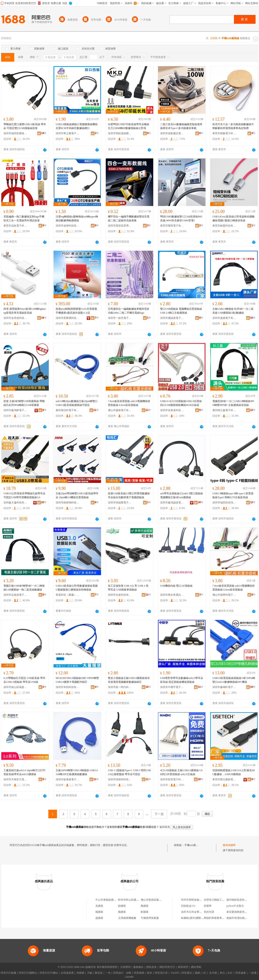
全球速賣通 (67, 973)
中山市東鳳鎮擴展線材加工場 (112, 900)
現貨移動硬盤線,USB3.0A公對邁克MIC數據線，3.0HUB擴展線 (234, 772)
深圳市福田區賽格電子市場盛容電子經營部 (15, 133)
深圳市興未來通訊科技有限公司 (172, 595)
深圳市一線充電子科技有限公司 (120, 318)
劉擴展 (145, 912)
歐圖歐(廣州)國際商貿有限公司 (199, 918)
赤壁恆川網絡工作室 (215, 900)
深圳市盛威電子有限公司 (224, 318)
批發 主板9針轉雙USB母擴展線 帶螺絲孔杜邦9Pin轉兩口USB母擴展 (24, 403)
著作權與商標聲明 (107, 967)
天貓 (90, 973)
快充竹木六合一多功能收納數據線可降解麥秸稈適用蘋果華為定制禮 (233, 126)
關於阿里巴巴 (167, 967)
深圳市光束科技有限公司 (120, 595)
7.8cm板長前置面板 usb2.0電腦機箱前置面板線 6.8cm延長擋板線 (129, 403)
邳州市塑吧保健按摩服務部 (197, 900)
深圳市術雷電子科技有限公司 (172, 779)
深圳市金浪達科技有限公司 (15, 318)
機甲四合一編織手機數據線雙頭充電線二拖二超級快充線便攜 (129, 219)
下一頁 (159, 814)
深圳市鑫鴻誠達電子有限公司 (172, 503)
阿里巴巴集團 (8, 973)
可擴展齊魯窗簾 (150, 918)
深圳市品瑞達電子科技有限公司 (15, 595)
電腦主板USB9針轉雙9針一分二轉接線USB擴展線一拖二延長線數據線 (24, 588)
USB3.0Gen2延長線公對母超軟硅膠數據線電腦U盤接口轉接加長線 (234, 219)
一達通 (253, 973)
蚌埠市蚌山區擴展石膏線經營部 (136, 900)
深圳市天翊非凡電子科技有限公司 (15, 779)
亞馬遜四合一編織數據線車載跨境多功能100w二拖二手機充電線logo (129, 311)
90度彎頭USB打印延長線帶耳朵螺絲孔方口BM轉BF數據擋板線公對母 (129, 126)
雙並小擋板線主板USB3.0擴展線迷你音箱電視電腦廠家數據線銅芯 (129, 680)
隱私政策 (152, 967)
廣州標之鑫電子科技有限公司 (224, 410)
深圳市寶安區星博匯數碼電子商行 (120, 226)
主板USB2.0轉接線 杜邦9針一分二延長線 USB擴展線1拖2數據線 (233, 311)
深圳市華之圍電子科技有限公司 (68, 133)
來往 (222, 973)
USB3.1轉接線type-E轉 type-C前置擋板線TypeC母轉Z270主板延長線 (233, 495)
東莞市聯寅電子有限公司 (172, 226)
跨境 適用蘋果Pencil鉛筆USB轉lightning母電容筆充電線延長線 (25, 311)
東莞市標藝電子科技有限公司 (224, 133)
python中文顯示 (235, 906)
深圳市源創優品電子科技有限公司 (172, 133)
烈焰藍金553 (188, 906)
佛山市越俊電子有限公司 (120, 410)
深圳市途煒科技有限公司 (68, 226)
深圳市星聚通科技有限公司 (68, 318)
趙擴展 (99, 918)
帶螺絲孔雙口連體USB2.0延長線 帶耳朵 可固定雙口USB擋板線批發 (25, 126)
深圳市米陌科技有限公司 (68, 687)
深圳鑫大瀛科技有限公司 (15, 503)
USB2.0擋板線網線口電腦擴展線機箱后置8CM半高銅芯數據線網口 (77, 126)
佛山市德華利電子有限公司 (224, 595)
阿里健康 (241, 973)
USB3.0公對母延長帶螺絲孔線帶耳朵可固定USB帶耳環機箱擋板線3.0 (24, 495)
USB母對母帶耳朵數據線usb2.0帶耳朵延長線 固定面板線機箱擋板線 (182, 680)
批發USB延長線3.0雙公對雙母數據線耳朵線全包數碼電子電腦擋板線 (129, 495)
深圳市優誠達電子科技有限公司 (172, 318)
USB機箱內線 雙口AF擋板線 (176, 586)
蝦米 (150, 973)
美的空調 (209, 912)
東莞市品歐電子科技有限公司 (15, 226)
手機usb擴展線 (193, 845)
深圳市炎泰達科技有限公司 (172, 410)
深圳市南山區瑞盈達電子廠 (15, 687)
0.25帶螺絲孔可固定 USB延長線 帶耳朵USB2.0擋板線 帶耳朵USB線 (24, 680)
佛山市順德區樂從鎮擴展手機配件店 (161, 900)
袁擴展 (99, 906)
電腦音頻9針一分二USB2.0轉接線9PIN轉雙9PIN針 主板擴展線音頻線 (233, 403)
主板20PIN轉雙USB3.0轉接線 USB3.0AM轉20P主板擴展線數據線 (77, 772)
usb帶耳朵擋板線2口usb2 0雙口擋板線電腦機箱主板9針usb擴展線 (182, 495)
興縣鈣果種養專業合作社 (218, 918)
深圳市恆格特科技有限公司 (120, 779)
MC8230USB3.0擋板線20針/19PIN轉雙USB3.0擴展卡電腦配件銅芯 (77, 680)
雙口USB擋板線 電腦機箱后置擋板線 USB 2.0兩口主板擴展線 (181, 311)
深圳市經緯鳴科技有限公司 (68, 503)
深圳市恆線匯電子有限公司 (120, 503)
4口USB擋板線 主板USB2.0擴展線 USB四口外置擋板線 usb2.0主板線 (181, 772)
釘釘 (230, 973)
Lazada (129, 977)
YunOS (175, 973)
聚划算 (99, 973)
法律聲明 (125, 967)
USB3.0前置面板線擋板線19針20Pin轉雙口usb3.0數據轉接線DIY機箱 (234, 680)
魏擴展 (145, 906)
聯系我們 (183, 967)
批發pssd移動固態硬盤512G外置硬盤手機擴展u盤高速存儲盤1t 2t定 (76, 311)
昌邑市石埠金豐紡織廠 (194, 912)
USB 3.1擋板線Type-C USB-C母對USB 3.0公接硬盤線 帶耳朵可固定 (129, 772)
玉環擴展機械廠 (127, 918)
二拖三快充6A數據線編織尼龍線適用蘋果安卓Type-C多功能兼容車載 (181, 126)
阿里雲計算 (161, 973)
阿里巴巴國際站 (28, 973)
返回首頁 (165, 827)
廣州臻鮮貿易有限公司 (239, 900)
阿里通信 (187, 973)
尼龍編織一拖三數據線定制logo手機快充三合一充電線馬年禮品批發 (24, 219)
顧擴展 (122, 906)
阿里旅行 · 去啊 (122, 973)
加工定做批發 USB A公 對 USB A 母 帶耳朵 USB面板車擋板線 (128, 588)
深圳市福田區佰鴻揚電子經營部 (224, 503)
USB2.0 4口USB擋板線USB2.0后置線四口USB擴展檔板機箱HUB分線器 (181, 403)
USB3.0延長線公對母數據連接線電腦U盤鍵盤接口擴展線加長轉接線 (77, 588)
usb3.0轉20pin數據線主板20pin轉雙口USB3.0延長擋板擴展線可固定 (77, 403)
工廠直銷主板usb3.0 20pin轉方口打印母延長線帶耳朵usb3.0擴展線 (24, 772)
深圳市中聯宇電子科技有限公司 (172, 687)
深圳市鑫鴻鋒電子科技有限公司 (15, 410)
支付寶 (213, 973)
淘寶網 (80, 973)
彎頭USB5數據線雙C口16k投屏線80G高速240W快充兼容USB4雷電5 (181, 219)
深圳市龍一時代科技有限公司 (120, 687)
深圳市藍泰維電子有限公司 (68, 779)
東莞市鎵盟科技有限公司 (224, 226)
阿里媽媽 (139, 973)
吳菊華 (208, 906)
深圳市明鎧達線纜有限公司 (120, 133)
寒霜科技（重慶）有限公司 (68, 595)
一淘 (108, 973)
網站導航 (196, 967)
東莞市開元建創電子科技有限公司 (224, 779)
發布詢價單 (229, 845)
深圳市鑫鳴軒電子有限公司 (224, 687)
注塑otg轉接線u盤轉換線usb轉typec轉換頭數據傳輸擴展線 (77, 219)
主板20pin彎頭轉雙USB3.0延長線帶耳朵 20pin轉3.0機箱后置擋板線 (77, 495)
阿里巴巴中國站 (49, 973)
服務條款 (138, 967)
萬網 (197, 973)
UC (205, 973)
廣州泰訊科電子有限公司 (68, 410)
